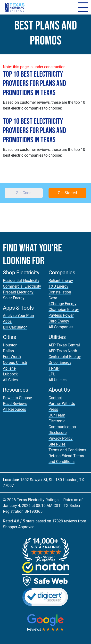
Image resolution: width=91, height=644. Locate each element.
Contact (55, 398)
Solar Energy (14, 298)
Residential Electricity (21, 281)
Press (53, 409)
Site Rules (57, 444)
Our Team (57, 415)
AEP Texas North (63, 351)
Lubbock (10, 374)
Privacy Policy (61, 438)
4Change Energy (62, 304)
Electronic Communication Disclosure (62, 427)
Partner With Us (62, 404)
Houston (10, 345)
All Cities (10, 380)
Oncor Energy (60, 362)
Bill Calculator (15, 327)
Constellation (60, 292)
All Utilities (58, 380)
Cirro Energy (59, 321)
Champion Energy (64, 310)
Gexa (53, 298)
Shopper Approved (19, 527)
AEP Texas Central (64, 345)
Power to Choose (17, 398)
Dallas (8, 351)
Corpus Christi (15, 362)
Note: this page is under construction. (35, 67)
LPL (52, 374)
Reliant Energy (61, 281)
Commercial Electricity (22, 286)
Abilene (9, 368)
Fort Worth (12, 357)
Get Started (67, 193)
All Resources (14, 409)
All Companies (61, 327)
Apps (7, 321)
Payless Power (61, 315)
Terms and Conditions (67, 450)
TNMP (54, 368)
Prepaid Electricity (18, 292)
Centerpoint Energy (65, 357)
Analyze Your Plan (18, 316)
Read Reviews (15, 404)
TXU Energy (58, 286)
